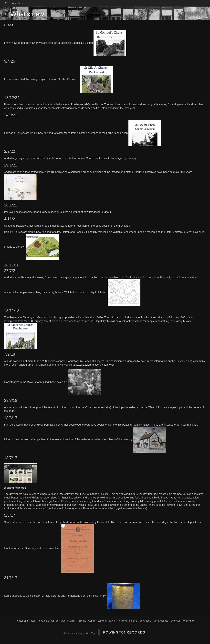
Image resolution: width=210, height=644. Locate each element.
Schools (133, 621)
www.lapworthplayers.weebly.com (96, 365)
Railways (81, 621)
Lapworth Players (107, 621)
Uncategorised (161, 621)
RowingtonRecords (124, 632)
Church (71, 621)
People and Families (48, 621)
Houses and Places (26, 621)
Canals (92, 621)
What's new (19, 3)
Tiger (94, 633)
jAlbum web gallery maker (76, 633)
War (63, 621)
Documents (145, 621)
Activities (122, 621)
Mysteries (175, 621)
